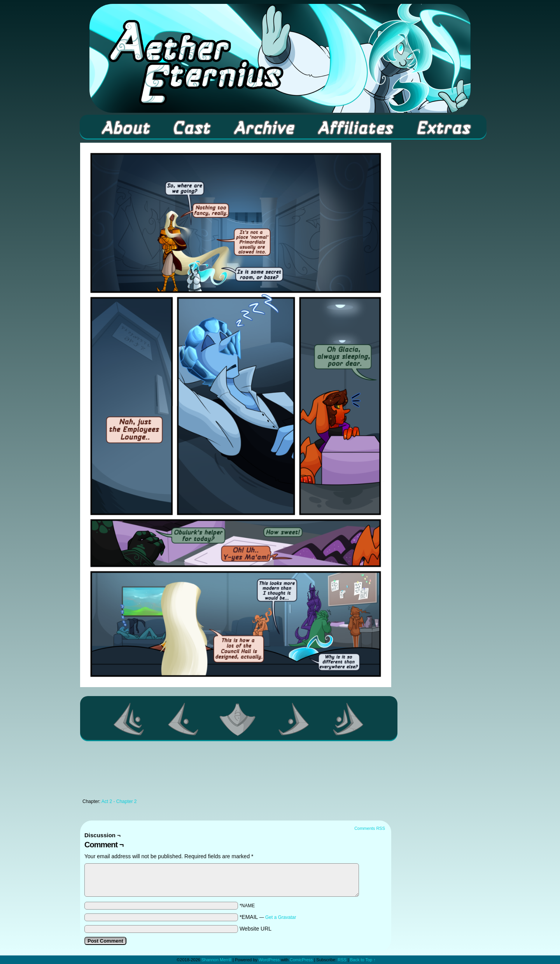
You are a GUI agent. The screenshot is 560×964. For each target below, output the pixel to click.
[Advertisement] (236, 772)
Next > (294, 719)
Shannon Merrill (216, 960)
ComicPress (301, 960)
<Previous (184, 719)
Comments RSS (370, 828)
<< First (129, 719)
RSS (342, 960)
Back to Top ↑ (363, 960)
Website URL (255, 929)
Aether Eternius (280, 58)
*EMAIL (268, 917)
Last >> (348, 719)
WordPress (269, 960)
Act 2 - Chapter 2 (119, 801)
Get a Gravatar (281, 917)
